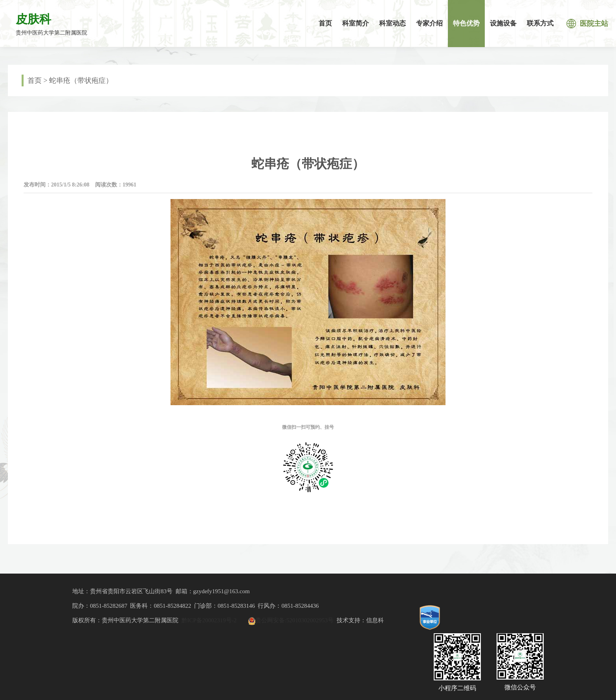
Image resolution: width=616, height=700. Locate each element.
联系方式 (540, 23)
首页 (325, 23)
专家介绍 (429, 23)
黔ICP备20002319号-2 (209, 620)
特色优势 (466, 23)
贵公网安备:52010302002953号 (294, 620)
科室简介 (356, 23)
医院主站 (587, 24)
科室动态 (392, 23)
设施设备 (503, 23)
